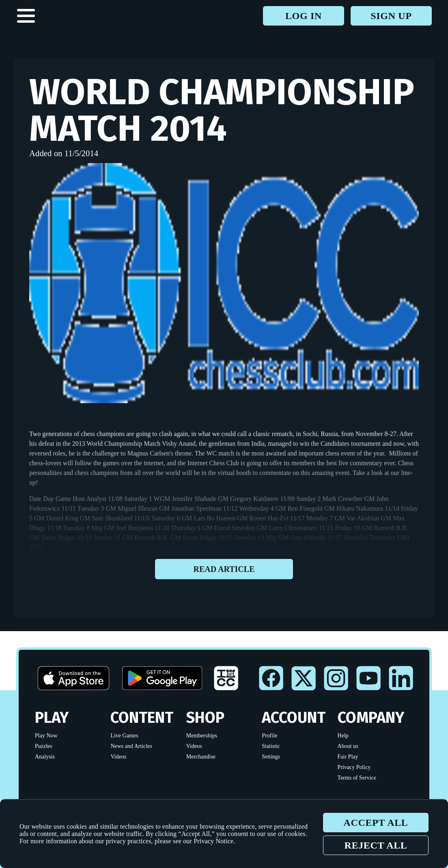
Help (343, 736)
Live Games (124, 736)
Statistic (271, 746)
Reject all (376, 845)
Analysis (45, 757)
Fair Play (348, 757)
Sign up (391, 16)
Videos (118, 757)
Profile (269, 736)
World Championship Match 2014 (222, 110)
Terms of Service (357, 778)
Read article (224, 569)
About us (348, 746)
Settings (271, 757)
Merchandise (201, 757)
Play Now (46, 736)
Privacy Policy (354, 767)
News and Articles (131, 746)
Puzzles (44, 746)
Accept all (376, 823)
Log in (304, 16)
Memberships (202, 736)
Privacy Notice (213, 841)
